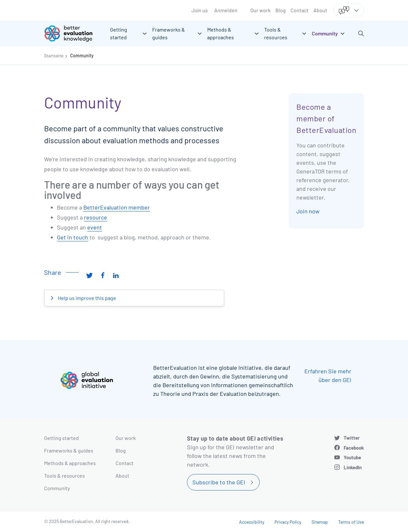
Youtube (352, 457)
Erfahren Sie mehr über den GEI (328, 375)
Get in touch (73, 237)
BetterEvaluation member (117, 207)
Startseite (54, 56)
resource (96, 217)
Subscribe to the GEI (219, 482)
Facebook (354, 448)
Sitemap (320, 522)
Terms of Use (351, 522)
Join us (200, 10)
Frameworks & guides (69, 450)
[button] (361, 33)
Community (82, 56)
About (320, 10)
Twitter (352, 438)
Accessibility (252, 522)
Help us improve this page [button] (87, 298)
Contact (300, 10)
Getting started (61, 438)
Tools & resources (65, 476)
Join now (308, 211)
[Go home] (73, 33)
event (95, 227)
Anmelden (226, 10)
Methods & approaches (70, 463)
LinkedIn (353, 467)
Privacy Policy (288, 522)
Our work (260, 10)
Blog (281, 10)
